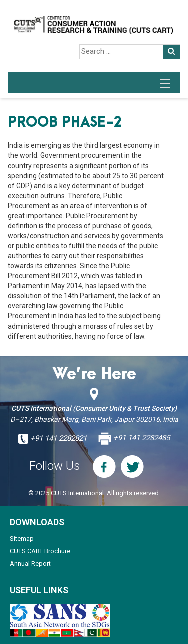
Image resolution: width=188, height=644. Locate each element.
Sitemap (22, 538)
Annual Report (30, 563)
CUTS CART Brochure (40, 551)
